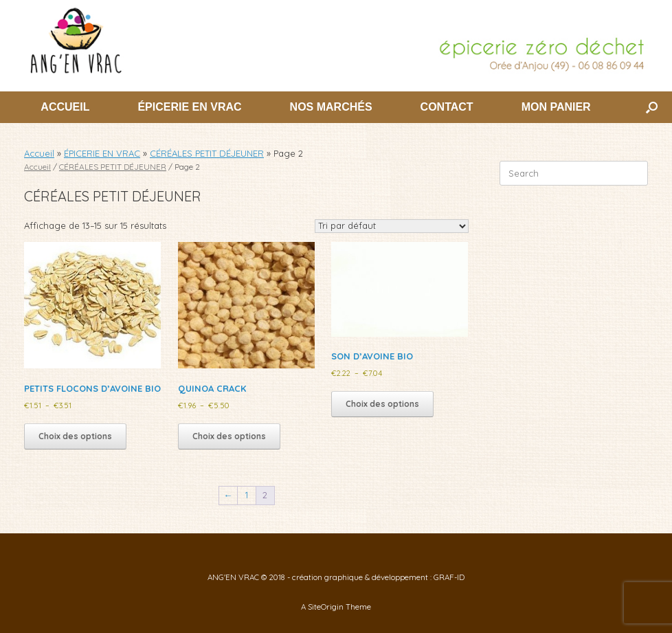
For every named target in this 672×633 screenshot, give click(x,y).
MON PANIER (556, 107)
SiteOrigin (326, 607)
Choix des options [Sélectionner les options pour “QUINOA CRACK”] (229, 436)
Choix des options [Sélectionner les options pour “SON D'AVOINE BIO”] (382, 404)
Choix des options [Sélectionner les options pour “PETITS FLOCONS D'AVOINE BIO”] (75, 436)
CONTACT (447, 107)
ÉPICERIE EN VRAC (189, 107)
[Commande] (392, 226)
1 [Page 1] (247, 495)
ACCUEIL (65, 107)
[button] (652, 107)
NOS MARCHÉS (331, 107)
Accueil (39, 153)
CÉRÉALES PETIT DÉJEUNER (207, 153)
